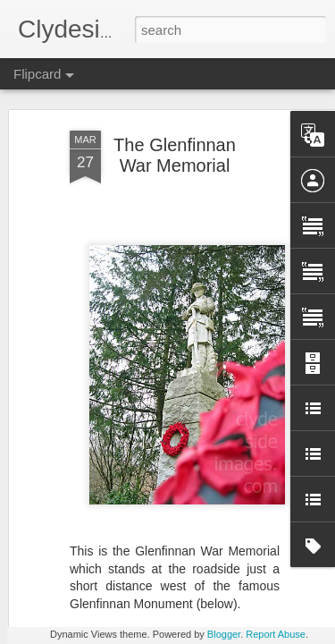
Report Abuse (276, 634)
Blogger (224, 634)
